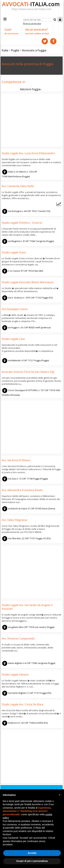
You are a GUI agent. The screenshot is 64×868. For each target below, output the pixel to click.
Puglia (15, 50)
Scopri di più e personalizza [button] (32, 861)
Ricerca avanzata (32, 23)
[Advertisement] (32, 121)
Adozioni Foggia (30, 89)
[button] (60, 795)
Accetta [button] (32, 853)
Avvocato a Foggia (34, 50)
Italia (5, 50)
